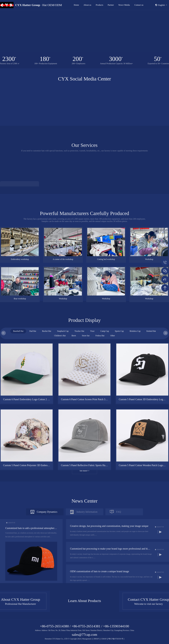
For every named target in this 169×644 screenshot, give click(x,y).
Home (76, 5)
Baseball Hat (18, 439)
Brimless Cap (135, 439)
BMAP (96, 639)
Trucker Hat (79, 439)
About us (87, 5)
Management (87, 639)
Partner (111, 5)
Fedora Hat (100, 444)
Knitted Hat (151, 439)
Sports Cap (119, 439)
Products (100, 5)
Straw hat (86, 444)
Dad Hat (33, 439)
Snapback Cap (63, 439)
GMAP (104, 639)
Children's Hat (60, 444)
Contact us (139, 5)
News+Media (124, 5)
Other (113, 444)
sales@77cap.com (84, 635)
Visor (92, 439)
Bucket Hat (47, 439)
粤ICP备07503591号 (116, 639)
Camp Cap (105, 439)
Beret (74, 444)
